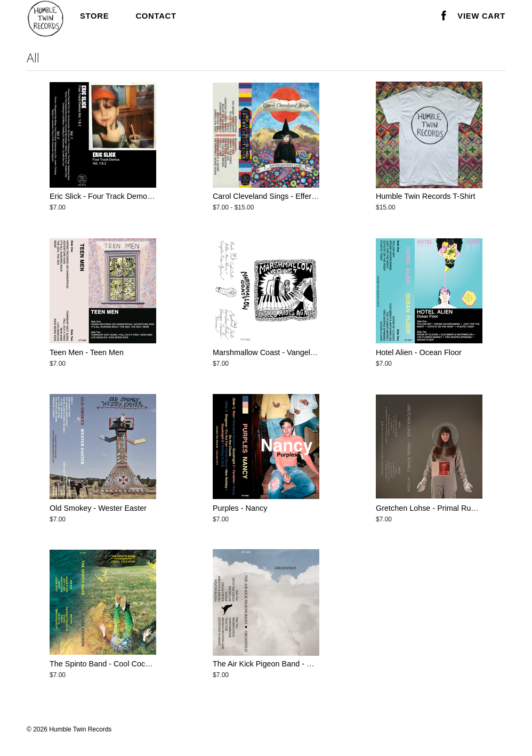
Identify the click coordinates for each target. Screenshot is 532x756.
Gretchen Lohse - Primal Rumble (432, 508)
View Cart (481, 16)
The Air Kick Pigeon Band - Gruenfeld (276, 664)
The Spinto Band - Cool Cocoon (104, 664)
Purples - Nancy (240, 508)
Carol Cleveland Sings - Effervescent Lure (284, 196)
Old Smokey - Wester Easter (98, 508)
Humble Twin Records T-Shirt (426, 196)
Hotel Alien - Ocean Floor (419, 352)
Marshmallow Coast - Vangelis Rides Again (286, 352)
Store (94, 16)
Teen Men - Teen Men (87, 352)
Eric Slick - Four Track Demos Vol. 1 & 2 (118, 196)
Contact (156, 16)
